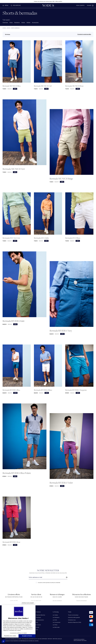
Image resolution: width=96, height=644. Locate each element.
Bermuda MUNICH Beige (61, 179)
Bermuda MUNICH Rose (74, 86)
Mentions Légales (57, 639)
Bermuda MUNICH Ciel (43, 86)
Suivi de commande (42, 639)
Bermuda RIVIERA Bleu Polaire (17, 473)
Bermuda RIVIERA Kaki (13, 321)
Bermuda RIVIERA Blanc (43, 390)
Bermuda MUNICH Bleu (12, 86)
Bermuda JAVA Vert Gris (11, 238)
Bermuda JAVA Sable (41, 238)
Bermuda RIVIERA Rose (11, 542)
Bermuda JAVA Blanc (73, 238)
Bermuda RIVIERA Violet (61, 483)
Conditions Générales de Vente (13, 639)
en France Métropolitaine (14, 597)
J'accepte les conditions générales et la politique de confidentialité (48, 583)
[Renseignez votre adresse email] (47, 577)
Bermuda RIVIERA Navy (61, 331)
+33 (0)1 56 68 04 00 (36, 597)
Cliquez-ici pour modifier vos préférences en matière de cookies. (22, 641)
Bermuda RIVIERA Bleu (11, 390)
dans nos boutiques (82, 597)
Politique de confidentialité (29, 639)
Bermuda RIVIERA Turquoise (76, 390)
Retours (50, 639)
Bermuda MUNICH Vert (14, 169)
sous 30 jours (57, 597)
